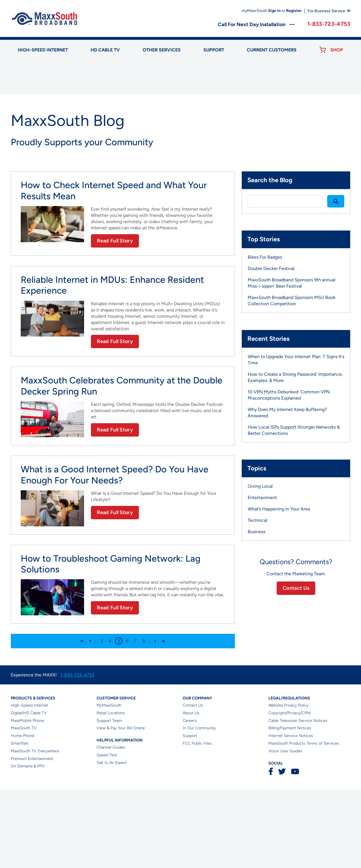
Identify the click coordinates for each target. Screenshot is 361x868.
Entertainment (262, 577)
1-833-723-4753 (329, 24)
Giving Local (260, 565)
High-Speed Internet (30, 784)
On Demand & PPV (28, 845)
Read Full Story (115, 319)
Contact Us (296, 667)
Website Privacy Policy (288, 784)
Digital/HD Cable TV (29, 792)
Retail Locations (111, 792)
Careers (190, 799)
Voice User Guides (285, 830)
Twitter (282, 851)
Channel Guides (111, 826)
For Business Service (326, 11)
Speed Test (107, 834)
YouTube (295, 851)
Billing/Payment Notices (290, 807)
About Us (191, 792)
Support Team (109, 799)
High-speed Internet (43, 50)
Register (294, 11)
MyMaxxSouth (109, 784)
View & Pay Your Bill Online (121, 807)
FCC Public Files (197, 822)
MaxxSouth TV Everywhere (35, 830)
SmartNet (20, 822)
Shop (337, 50)
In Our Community (199, 807)
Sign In (274, 11)
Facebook (271, 851)
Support (214, 50)
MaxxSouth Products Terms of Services (304, 822)
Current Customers (272, 50)
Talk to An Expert (112, 841)
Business (256, 611)
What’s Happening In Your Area (279, 588)
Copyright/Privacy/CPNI (290, 792)
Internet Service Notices (291, 814)
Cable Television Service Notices (298, 799)
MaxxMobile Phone (27, 799)
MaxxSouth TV (24, 807)
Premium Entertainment (32, 837)
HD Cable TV (105, 50)
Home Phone (23, 814)
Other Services (162, 50)
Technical (257, 599)
